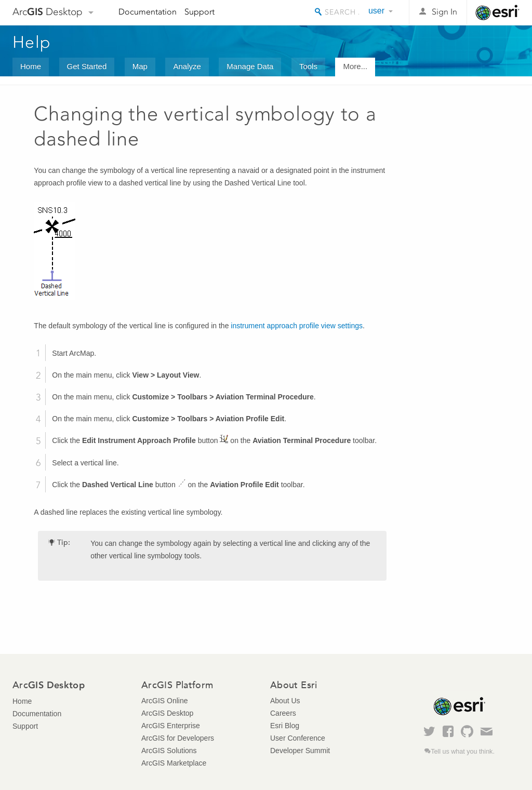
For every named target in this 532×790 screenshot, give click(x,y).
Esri (497, 12)
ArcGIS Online (164, 701)
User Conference (298, 738)
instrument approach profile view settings (297, 326)
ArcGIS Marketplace (174, 763)
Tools (308, 66)
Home (31, 66)
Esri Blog (285, 726)
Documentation (148, 12)
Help (32, 42)
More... (355, 66)
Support (199, 12)
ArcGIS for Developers (178, 738)
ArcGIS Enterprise (171, 726)
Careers (283, 713)
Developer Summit (300, 751)
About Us (285, 701)
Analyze (187, 66)
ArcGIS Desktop (167, 713)
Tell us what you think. (463, 752)
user (376, 11)
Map (140, 66)
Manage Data (250, 66)
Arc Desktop (48, 12)
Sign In (444, 12)
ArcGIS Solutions (169, 751)
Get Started (87, 66)
